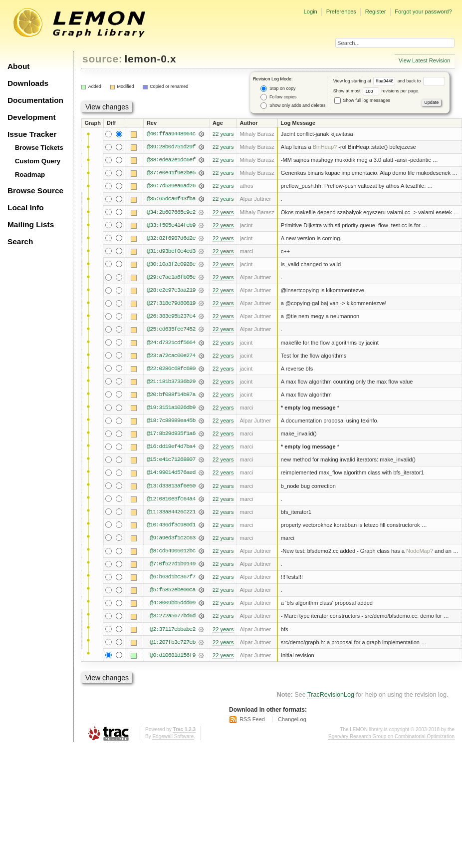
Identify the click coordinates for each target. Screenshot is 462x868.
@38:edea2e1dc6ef (171, 160)
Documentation (35, 100)
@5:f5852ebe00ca (172, 590)
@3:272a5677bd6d (172, 616)
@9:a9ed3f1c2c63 (172, 538)
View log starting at (365, 81)
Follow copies (278, 97)
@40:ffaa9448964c (171, 134)
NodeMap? (420, 551)
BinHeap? (325, 147)
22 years (223, 134)
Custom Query (38, 161)
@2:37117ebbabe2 (172, 629)
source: (102, 59)
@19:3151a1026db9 (171, 408)
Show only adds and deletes (293, 106)
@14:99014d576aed (171, 472)
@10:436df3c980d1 (171, 525)
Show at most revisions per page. (376, 91)
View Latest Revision (425, 60)
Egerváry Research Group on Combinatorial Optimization (391, 736)
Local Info (26, 208)
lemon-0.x (151, 59)
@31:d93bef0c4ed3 (171, 251)
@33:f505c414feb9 (171, 225)
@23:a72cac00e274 (171, 356)
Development (32, 117)
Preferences (341, 11)
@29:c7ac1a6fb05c (171, 277)
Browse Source (35, 191)
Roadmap (30, 175)
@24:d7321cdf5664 (171, 343)
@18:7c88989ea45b (171, 421)
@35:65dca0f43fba (171, 199)
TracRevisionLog (331, 695)
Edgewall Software (173, 736)
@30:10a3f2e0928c (171, 264)
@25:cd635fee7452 (171, 329)
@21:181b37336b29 (171, 382)
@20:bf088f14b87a (171, 395)
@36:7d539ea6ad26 (171, 186)
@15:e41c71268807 (171, 459)
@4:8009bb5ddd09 (172, 603)
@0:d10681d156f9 (172, 655)
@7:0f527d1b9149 (172, 564)
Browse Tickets (39, 148)
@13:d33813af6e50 (171, 486)
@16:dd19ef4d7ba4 (171, 446)
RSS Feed (252, 719)
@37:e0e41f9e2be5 (171, 173)
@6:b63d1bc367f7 (172, 577)
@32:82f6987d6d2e (171, 238)
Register (376, 11)
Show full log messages (362, 100)
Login (310, 11)
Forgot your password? (423, 11)
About (18, 66)
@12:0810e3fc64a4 (171, 499)
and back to (421, 81)
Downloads (28, 83)
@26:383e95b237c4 (171, 316)
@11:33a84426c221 (171, 512)
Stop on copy (278, 89)
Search (20, 241)
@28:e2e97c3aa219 (171, 290)
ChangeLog (292, 719)
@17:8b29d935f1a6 (171, 434)
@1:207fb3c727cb (172, 642)
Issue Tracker (32, 134)
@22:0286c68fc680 (171, 369)
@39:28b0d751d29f (171, 147)
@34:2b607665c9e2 (171, 212)
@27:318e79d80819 (171, 303)
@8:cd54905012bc (172, 551)
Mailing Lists (31, 224)
